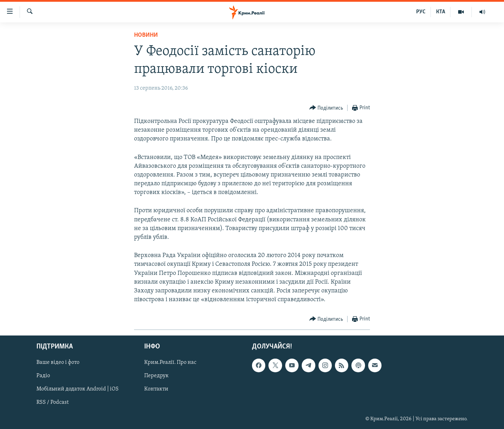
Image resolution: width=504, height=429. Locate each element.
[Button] (326, 108)
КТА (441, 12)
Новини (146, 35)
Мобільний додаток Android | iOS (78, 389)
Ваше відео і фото (58, 363)
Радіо (43, 376)
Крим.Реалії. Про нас (170, 363)
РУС (421, 12)
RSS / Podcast (52, 403)
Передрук (156, 376)
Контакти (156, 389)
